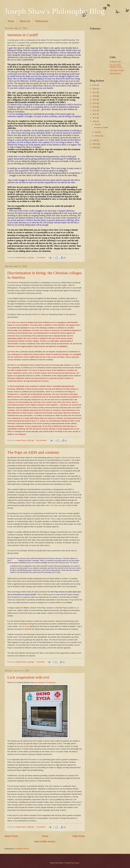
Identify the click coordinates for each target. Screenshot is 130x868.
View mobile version (45, 842)
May (96, 124)
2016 (95, 96)
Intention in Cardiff (23, 35)
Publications (42, 21)
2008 (95, 140)
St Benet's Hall (115, 62)
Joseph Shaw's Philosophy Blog (55, 11)
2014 (95, 103)
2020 (95, 89)
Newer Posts (11, 836)
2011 (95, 114)
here (38, 314)
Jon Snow (26, 626)
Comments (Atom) (22, 849)
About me (25, 21)
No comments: (42, 440)
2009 (95, 121)
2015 (95, 100)
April (96, 132)
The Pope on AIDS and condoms (33, 452)
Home (11, 21)
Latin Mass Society (117, 70)
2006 (95, 148)
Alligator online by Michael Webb (67, 458)
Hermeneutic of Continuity (44, 682)
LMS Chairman (115, 74)
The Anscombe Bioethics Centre (116, 66)
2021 (95, 85)
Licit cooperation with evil (28, 677)
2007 (95, 144)
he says (15, 560)
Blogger (77, 863)
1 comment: (41, 662)
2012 (95, 110)
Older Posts (79, 836)
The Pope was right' (58, 505)
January (98, 136)
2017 (95, 92)
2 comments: (41, 258)
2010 (95, 118)
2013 (95, 107)
